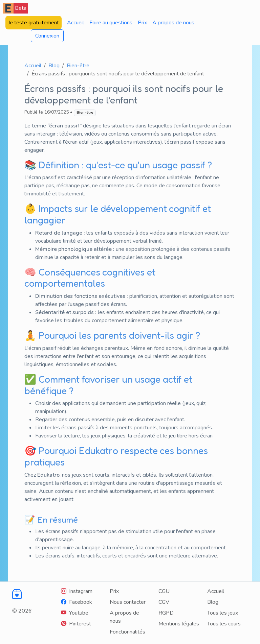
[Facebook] (77, 602)
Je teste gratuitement (34, 23)
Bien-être (78, 66)
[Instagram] (77, 591)
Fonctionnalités (127, 632)
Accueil (75, 23)
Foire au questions (111, 23)
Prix (142, 23)
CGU (164, 591)
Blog (54, 66)
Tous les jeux (223, 613)
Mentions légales (179, 624)
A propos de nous (173, 23)
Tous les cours (224, 624)
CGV (164, 602)
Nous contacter (128, 602)
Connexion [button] (47, 36)
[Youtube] (75, 613)
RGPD (166, 613)
